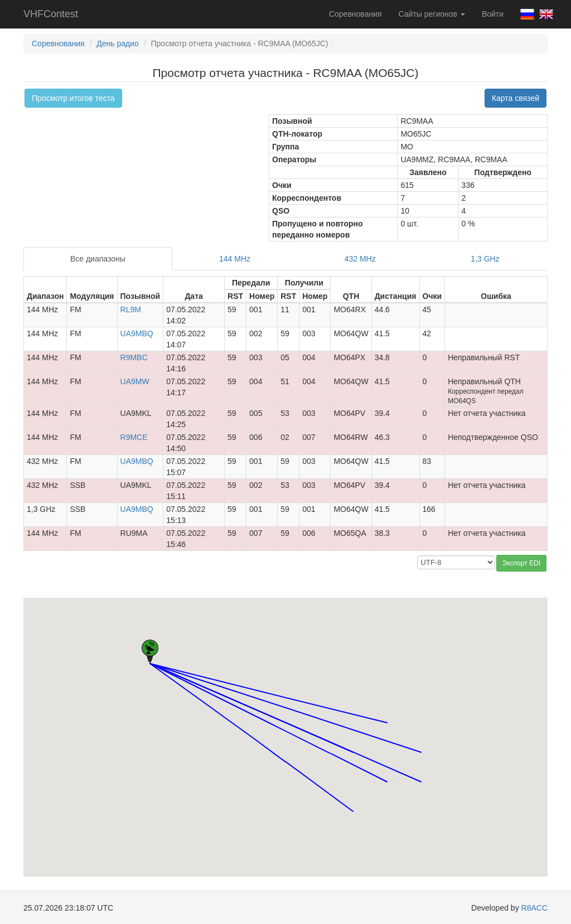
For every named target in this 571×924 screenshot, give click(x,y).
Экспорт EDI (521, 563)
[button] (353, 742)
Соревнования (355, 14)
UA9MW (135, 381)
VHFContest (51, 14)
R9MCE (134, 437)
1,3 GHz (485, 259)
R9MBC (134, 357)
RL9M (131, 309)
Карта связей (516, 98)
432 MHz (360, 259)
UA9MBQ (137, 333)
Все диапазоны (98, 259)
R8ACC (534, 908)
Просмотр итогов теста (73, 98)
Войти (493, 14)
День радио (118, 43)
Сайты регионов (432, 14)
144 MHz (235, 259)
